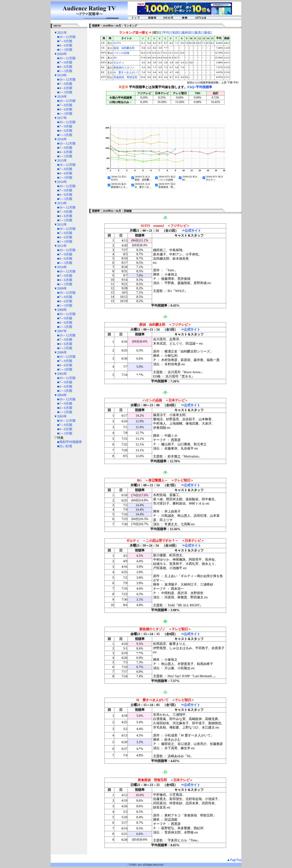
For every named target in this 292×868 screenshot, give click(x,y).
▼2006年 (60, 352)
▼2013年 (60, 203)
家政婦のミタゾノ (124, 68)
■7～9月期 (65, 41)
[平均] (166, 33)
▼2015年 (60, 161)
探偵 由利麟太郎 (124, 48)
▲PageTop (234, 860)
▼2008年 (60, 310)
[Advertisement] (69, 513)
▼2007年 (60, 331)
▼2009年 (60, 288)
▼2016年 (60, 139)
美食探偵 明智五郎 (125, 77)
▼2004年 (60, 395)
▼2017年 (60, 118)
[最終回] (187, 33)
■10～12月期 (66, 37)
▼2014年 (60, 182)
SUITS (117, 43)
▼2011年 (60, 246)
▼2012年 (60, 224)
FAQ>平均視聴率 (200, 87)
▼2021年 (60, 33)
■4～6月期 (65, 45)
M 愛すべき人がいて (127, 72)
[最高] (198, 33)
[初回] (176, 33)
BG (115, 58)
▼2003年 (60, 416)
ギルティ (119, 63)
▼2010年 (60, 267)
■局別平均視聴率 (70, 442)
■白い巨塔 (65, 446)
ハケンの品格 (121, 53)
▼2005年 (60, 374)
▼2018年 (60, 97)
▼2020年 (60, 54)
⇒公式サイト (191, 231)
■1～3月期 (65, 50)
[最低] (207, 33)
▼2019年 (60, 75)
